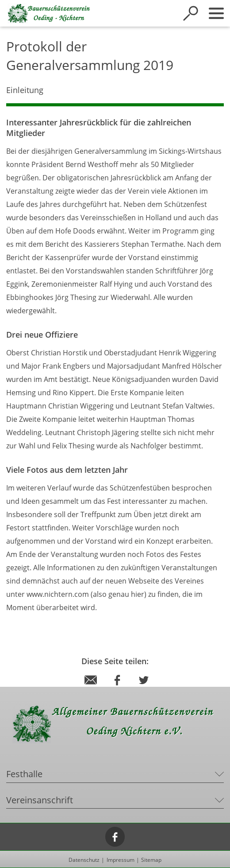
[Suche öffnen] (191, 13)
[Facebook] (115, 837)
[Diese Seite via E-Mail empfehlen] (91, 689)
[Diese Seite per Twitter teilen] (144, 689)
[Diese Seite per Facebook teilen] (117, 689)
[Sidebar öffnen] (216, 13)
